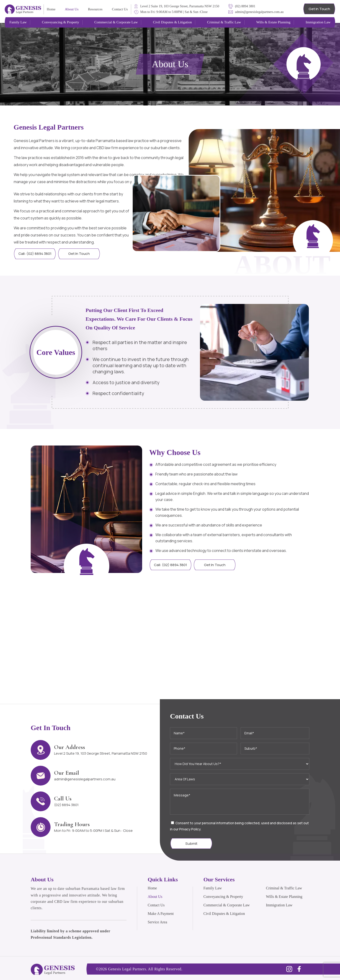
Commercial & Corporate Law (227, 905)
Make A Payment (161, 914)
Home (51, 9)
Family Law (213, 888)
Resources (95, 9)
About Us (72, 9)
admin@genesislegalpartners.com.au (85, 779)
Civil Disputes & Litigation (224, 914)
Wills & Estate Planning (284, 897)
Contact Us (120, 9)
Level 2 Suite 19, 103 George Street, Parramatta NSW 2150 (101, 753)
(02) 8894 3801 (66, 805)
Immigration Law (279, 905)
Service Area (157, 922)
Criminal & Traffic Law (284, 888)
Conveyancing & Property (223, 897)
